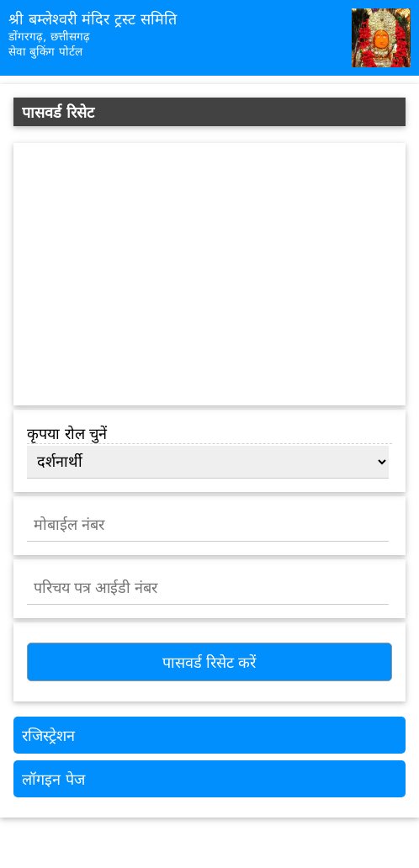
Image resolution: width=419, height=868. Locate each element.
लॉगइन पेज (53, 779)
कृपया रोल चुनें (67, 434)
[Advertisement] (209, 274)
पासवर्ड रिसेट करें (209, 663)
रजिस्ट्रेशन (48, 736)
